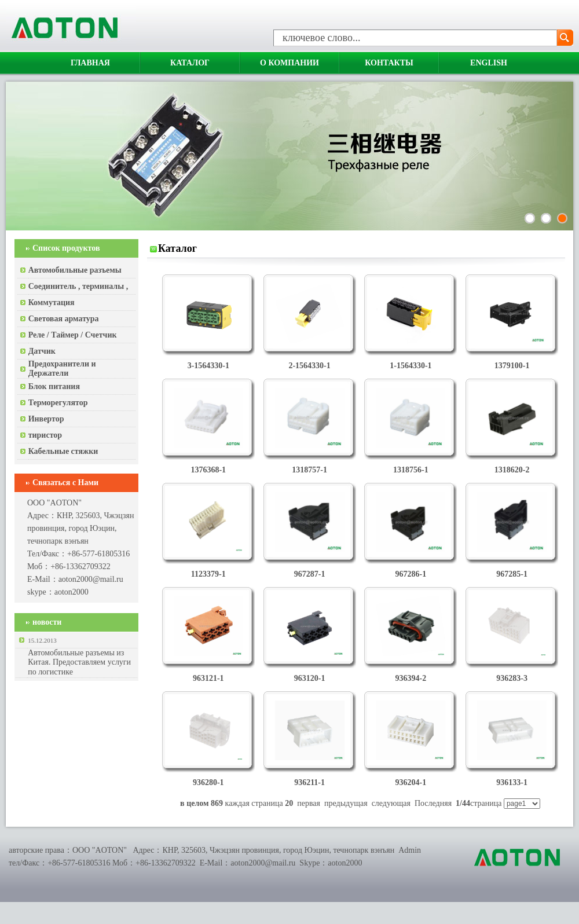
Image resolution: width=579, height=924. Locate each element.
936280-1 (208, 782)
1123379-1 (208, 574)
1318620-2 (512, 470)
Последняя (433, 803)
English (489, 63)
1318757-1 (309, 470)
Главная (90, 63)
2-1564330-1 (309, 366)
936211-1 (309, 782)
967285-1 (512, 574)
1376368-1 (208, 470)
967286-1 (411, 574)
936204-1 (411, 782)
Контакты (389, 63)
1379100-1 (512, 366)
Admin (410, 850)
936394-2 (411, 678)
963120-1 (310, 678)
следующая (391, 803)
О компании (289, 63)
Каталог (190, 63)
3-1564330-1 (208, 366)
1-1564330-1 (411, 366)
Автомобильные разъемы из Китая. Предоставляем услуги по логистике (79, 662)
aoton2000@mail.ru (91, 579)
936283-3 (512, 678)
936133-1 (512, 782)
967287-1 (310, 574)
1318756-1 (411, 470)
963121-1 (208, 678)
